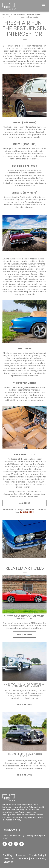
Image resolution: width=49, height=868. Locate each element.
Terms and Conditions (15, 858)
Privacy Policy (38, 858)
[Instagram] (16, 844)
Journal (11, 15)
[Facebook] (5, 844)
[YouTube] (22, 844)
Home (5, 15)
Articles (18, 15)
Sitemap (9, 862)
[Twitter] (10, 844)
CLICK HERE (24, 503)
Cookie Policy (37, 855)
